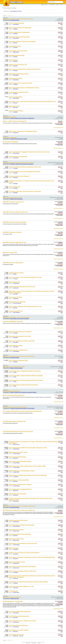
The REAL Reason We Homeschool (19, 616)
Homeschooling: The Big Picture (18, 350)
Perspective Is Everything (16, 530)
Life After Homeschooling (16, 273)
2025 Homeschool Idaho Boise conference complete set (19, 510)
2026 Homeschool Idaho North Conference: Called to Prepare (19, 356)
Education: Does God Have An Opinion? (20, 332)
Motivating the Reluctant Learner (18, 452)
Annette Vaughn (16, 283)
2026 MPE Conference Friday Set (12, 232)
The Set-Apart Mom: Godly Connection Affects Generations (26, 376)
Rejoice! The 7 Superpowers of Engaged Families (23, 131)
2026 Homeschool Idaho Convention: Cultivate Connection (18, 19)
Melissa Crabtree (16, 449)
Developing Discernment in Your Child (20, 336)
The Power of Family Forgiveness (18, 625)
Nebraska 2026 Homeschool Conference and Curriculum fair (19, 163)
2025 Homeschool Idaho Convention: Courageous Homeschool (19, 506)
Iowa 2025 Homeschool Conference (12, 597)
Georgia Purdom (16, 472)
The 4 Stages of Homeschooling (18, 51)
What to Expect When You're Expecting (20, 28)
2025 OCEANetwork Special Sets (12, 391)
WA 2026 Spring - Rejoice (10, 117)
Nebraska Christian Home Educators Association (22, 164)
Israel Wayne (15, 168)
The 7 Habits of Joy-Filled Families (19, 630)
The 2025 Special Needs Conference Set (14, 421)
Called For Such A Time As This (18, 65)
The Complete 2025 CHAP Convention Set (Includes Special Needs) (22, 411)
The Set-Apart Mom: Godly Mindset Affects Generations (25, 371)
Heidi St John (16, 458)
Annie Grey (15, 43)
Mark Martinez (16, 89)
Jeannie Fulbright (16, 463)
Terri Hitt (15, 372)
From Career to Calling (15, 297)
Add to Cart (60, 23)
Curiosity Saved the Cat (16, 311)
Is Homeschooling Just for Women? (19, 176)
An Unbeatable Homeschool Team (19, 92)
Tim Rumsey (15, 279)
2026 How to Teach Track (10, 253)
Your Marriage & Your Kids (16, 635)
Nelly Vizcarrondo (16, 444)
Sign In (61, 5)
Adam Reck (15, 308)
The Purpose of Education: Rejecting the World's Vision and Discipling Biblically (32, 557)
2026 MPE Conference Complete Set (13, 202)
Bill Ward (15, 274)
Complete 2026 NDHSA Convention (13, 322)
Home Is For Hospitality (16, 97)
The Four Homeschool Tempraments (19, 32)
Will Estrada (15, 481)
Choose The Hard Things (16, 111)
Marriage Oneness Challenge (17, 302)
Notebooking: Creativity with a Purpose (20, 485)
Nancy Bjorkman (16, 351)
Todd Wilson (15, 29)
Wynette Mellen (16, 75)
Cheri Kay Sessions (17, 454)
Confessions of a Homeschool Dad (19, 480)
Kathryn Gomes (16, 501)
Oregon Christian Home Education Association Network (23, 392)
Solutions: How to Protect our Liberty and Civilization (24, 553)
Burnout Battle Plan (15, 282)
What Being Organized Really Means (19, 37)
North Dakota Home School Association (20, 319)
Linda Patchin (16, 549)
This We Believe (13, 60)
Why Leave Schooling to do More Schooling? (22, 341)
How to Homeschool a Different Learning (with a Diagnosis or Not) (28, 448)
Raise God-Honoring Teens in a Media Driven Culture (24, 88)
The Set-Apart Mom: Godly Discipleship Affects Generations (26, 380)
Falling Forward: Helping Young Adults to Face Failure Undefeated (28, 475)
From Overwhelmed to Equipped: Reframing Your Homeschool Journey (29, 152)
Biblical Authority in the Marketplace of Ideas (22, 471)
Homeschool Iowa (14, 598)
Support (57, 5)
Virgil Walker (15, 173)
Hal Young (21, 636)
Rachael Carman (16, 522)
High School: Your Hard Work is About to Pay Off (23, 544)
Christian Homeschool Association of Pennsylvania (22, 408)
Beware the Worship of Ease (17, 562)
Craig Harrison (16, 288)
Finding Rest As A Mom (16, 79)
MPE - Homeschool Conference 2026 (13, 198)
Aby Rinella (15, 57)
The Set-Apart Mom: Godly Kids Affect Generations (23, 385)
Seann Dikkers (16, 342)
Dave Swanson (16, 158)
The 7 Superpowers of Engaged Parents (20, 489)
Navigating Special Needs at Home (19, 74)
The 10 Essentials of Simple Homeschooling (22, 525)
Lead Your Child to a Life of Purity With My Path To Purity (25, 277)
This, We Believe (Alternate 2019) (18, 361)
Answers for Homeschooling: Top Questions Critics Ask (25, 167)
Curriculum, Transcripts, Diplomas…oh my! (21, 586)
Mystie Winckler (16, 24)
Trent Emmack (16, 477)
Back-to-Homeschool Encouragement (14, 395)
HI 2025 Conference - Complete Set (13, 601)
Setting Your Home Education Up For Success (22, 287)
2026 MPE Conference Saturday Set (13, 263)
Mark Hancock (16, 133)
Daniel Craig (15, 618)
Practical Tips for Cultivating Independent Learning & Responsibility (28, 582)
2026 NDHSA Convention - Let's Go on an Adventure (17, 317)
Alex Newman (16, 554)
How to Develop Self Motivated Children (20, 462)
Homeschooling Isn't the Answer (18, 520)
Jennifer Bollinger (16, 545)
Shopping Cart (45, 5)
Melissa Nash (16, 107)
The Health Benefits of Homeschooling (20, 534)
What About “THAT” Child (16, 539)
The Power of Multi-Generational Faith (20, 612)
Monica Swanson (16, 153)
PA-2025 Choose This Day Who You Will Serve (15, 407)
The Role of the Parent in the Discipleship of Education (25, 172)
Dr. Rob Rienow (16, 613)
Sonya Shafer (16, 294)
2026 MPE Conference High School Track (15, 242)
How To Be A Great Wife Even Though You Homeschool (25, 69)
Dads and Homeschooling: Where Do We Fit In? (23, 571)
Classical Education (15, 187)
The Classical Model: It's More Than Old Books (22, 42)
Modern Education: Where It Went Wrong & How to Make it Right (27, 466)
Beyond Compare (14, 548)
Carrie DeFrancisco (17, 526)
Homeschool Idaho (15, 20)
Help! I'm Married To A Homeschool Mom (21, 83)
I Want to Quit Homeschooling (17, 494)
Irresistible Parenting (15, 46)
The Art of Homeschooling (16, 23)
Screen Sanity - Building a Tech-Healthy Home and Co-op (25, 307)
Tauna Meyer (15, 583)
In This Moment (13, 591)
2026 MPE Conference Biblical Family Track (15, 212)
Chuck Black (15, 338)
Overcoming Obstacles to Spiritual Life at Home (23, 621)
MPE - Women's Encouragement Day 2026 (14, 367)
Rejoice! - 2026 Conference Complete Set (15, 121)
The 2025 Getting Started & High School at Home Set (18, 432)
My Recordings (52, 5)
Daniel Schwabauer (17, 312)
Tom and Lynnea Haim (17, 303)
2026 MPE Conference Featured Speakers (15, 222)
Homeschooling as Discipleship (18, 157)
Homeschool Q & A (14, 106)
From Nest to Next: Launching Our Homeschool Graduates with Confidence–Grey (32, 102)
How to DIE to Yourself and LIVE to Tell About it (22, 567)
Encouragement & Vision (16, 11)
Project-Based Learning (16, 346)
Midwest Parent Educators (16, 199)
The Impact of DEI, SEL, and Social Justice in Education (25, 191)
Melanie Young (16, 636)
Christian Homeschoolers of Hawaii (18, 139)
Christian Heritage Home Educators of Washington (22, 118)
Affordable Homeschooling (17, 55)
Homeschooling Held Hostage (17, 457)
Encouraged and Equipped (10, 138)
